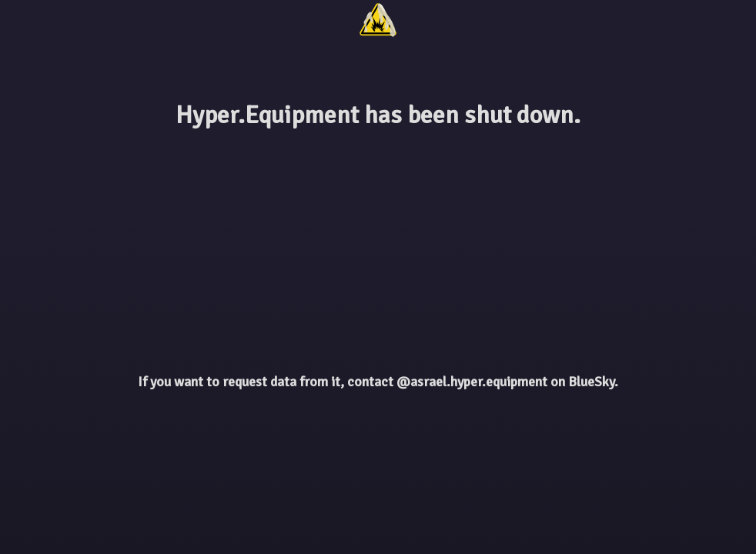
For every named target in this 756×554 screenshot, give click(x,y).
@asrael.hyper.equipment (472, 382)
